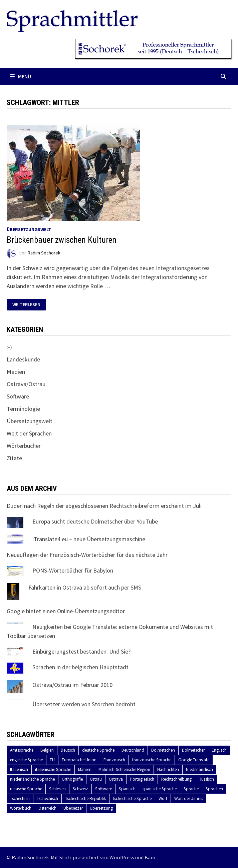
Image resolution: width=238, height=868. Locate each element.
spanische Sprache (160, 789)
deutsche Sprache (98, 750)
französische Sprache (152, 760)
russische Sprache (26, 789)
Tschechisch (47, 798)
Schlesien (57, 789)
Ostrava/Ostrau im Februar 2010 (72, 685)
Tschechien (20, 798)
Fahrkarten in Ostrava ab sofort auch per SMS (85, 587)
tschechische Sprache (132, 798)
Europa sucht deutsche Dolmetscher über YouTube (95, 521)
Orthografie (72, 779)
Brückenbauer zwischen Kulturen (62, 240)
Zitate (14, 458)
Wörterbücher (24, 446)
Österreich (47, 808)
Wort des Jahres (189, 798)
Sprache (191, 789)
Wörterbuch (21, 808)
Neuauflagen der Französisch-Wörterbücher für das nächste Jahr (87, 555)
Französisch (114, 760)
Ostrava (116, 779)
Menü (21, 76)
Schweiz (80, 789)
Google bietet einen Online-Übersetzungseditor (66, 611)
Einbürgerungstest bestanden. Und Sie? (81, 651)
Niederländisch (199, 769)
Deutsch (68, 750)
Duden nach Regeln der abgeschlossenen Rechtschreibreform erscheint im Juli (104, 506)
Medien (16, 372)
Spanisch (127, 789)
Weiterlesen (28, 305)
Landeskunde (23, 359)
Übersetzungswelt (29, 229)
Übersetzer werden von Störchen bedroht (84, 704)
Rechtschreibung (176, 779)
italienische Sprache (53, 769)
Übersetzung (101, 808)
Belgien (47, 750)
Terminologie (23, 409)
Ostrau (96, 779)
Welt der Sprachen (29, 433)
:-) (9, 347)
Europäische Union (79, 760)
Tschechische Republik (85, 798)
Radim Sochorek (44, 253)
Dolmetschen (163, 750)
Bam (150, 857)
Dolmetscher (193, 750)
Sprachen (214, 789)
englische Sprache (26, 760)
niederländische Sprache (32, 779)
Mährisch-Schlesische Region (124, 769)
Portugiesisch (142, 779)
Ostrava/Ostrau (26, 384)
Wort (163, 798)
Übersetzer (73, 808)
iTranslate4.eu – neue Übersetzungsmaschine (89, 539)
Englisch (219, 750)
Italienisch (19, 769)
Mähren (85, 769)
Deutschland (133, 750)
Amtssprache (22, 750)
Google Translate (194, 760)
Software (18, 396)
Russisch (206, 779)
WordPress (122, 857)
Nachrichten (168, 769)
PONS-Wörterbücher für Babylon (73, 570)
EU (52, 760)
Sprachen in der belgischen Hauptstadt (80, 667)
